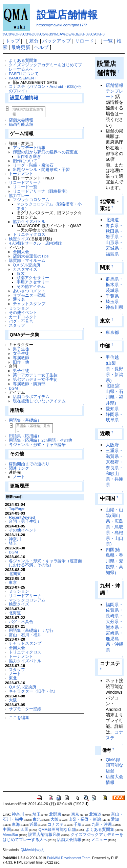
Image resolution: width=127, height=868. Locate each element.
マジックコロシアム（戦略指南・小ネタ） (49, 206)
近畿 (34, 824)
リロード (84, 41)
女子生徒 (21, 353)
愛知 (115, 819)
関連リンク (19, 468)
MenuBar (11, 835)
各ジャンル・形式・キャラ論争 (37, 444)
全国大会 (21, 252)
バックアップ (57, 41)
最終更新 (21, 47)
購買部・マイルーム (27, 260)
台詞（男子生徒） (25, 521)
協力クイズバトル (29, 221)
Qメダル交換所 (27, 265)
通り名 (19, 299)
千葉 (78, 824)
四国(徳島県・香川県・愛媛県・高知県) (114, 561)
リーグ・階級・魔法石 (33, 165)
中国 (7, 829)
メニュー (99, 840)
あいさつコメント (29, 291)
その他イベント (23, 312)
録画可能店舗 (21, 124)
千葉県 (112, 296)
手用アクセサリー (33, 282)
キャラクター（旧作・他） (33, 691)
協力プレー (19, 195)
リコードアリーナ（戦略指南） (41, 191)
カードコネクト (23, 317)
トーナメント (21, 173)
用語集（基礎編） (25, 420)
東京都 (112, 332)
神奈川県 (114, 307)
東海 (16, 824)
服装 (21, 274)
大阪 (13, 700)
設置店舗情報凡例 (44, 835)
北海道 (15, 613)
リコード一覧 (25, 187)
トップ (13, 41)
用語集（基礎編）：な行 (31, 630)
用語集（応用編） (25, 436)
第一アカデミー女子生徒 (35, 375)
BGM (13, 388)
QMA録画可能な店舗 (114, 765)
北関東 (15, 574)
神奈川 (15, 539)
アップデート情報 (29, 147)
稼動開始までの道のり (29, 464)
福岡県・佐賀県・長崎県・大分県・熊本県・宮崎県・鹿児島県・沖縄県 (114, 627)
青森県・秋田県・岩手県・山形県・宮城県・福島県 (114, 240)
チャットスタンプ (29, 304)
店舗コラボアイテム (31, 396)
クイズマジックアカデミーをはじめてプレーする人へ (45, 67)
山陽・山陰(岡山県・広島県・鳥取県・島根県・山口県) (114, 527)
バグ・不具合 (21, 321)
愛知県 (112, 409)
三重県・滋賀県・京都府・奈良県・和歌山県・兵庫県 (114, 468)
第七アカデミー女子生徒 (35, 379)
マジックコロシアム (31, 200)
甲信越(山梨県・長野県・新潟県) (114, 369)
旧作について (25, 161)
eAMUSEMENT (23, 78)
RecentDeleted (22, 517)
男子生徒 (21, 349)
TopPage (17, 508)
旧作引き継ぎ (29, 156)
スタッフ (17, 325)
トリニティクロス (29, 234)
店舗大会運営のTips (31, 256)
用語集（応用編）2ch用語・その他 (40, 440)
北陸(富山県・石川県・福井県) (114, 394)
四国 (24, 829)
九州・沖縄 (102, 824)
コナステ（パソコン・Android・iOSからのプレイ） (45, 89)
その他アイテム (31, 286)
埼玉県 (112, 302)
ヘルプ (41, 47)
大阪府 (112, 445)
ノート (19, 477)
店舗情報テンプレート (114, 91)
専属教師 (21, 358)
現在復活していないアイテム (39, 401)
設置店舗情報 (67, 15)
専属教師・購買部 (29, 384)
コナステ (56, 824)
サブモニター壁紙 (29, 295)
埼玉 (13, 543)
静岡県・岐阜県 (114, 417)
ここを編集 (19, 717)
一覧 (108, 41)
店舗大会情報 (21, 120)
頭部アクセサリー (33, 278)
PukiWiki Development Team (69, 858)
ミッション (19, 308)
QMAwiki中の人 (33, 850)
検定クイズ (19, 239)
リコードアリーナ (25, 182)
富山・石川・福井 (25, 635)
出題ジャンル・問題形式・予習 (41, 169)
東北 (13, 678)
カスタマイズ (25, 269)
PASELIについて (24, 73)
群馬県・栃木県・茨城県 (114, 285)
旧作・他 (21, 362)
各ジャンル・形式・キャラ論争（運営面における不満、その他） (45, 563)
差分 (34, 41)
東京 (13, 582)
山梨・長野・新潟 (85, 819)
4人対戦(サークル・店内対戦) (36, 243)
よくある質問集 (23, 60)
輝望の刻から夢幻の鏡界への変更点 (45, 152)
